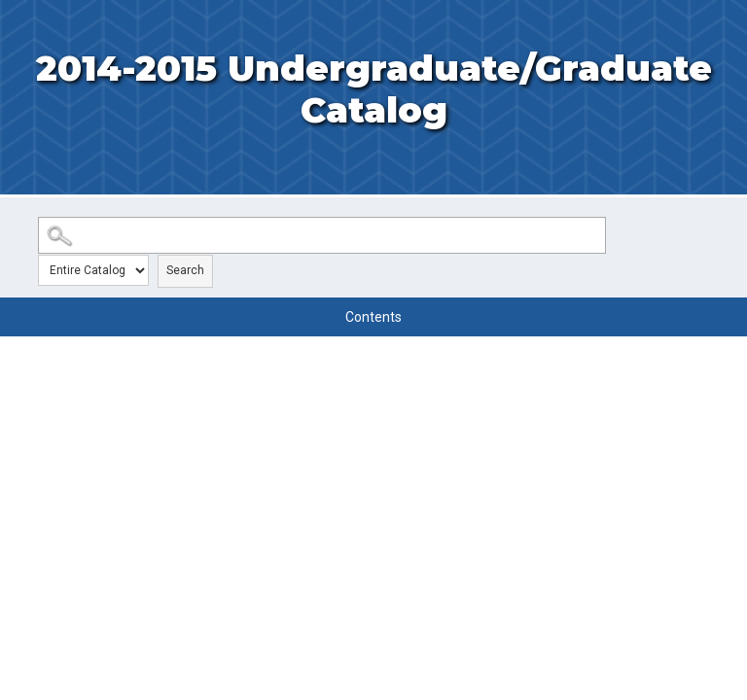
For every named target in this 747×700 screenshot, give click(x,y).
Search (185, 270)
